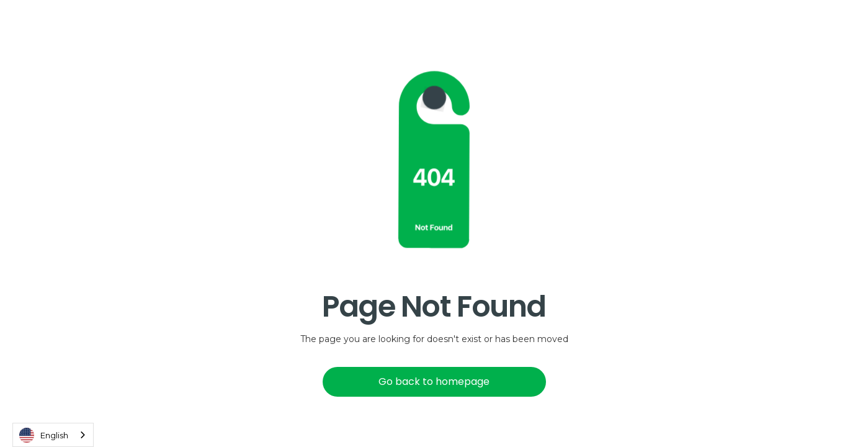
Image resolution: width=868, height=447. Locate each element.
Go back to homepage (434, 382)
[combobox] (53, 435)
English (44, 435)
